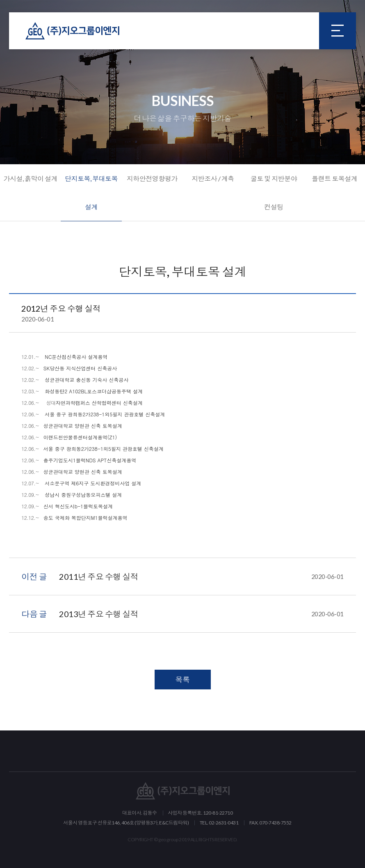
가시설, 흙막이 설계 (30, 178)
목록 (183, 680)
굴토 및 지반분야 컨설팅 (274, 193)
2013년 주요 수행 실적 (201, 614)
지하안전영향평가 (152, 178)
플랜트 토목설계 (334, 178)
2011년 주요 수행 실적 (201, 576)
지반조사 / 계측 (213, 178)
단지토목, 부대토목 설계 (91, 193)
